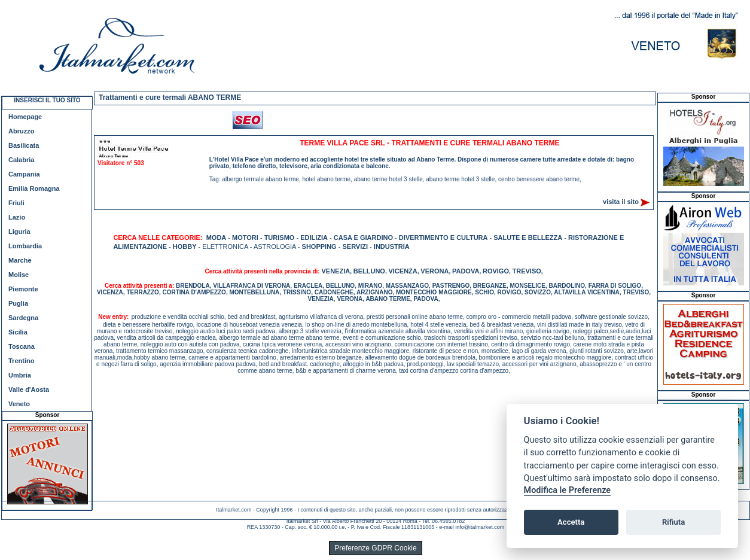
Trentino (21, 361)
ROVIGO (496, 271)
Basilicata (24, 145)
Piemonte (23, 289)
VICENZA (403, 271)
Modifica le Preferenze (568, 490)
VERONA (435, 271)
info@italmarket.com (480, 527)
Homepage (25, 117)
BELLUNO (369, 271)
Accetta (571, 522)
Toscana (22, 346)
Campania (24, 174)
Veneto (19, 404)
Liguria (19, 232)
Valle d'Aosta (29, 389)
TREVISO (527, 271)
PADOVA (466, 271)
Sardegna (23, 318)
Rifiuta (673, 522)
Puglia (18, 303)
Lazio (17, 217)
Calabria (21, 160)
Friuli (16, 203)
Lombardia (25, 246)
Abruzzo (21, 131)
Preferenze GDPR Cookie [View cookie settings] (375, 548)
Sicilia (18, 332)
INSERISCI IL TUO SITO (47, 100)
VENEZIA (336, 271)
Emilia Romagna (34, 188)
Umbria (20, 375)
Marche (20, 260)
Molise (19, 275)
